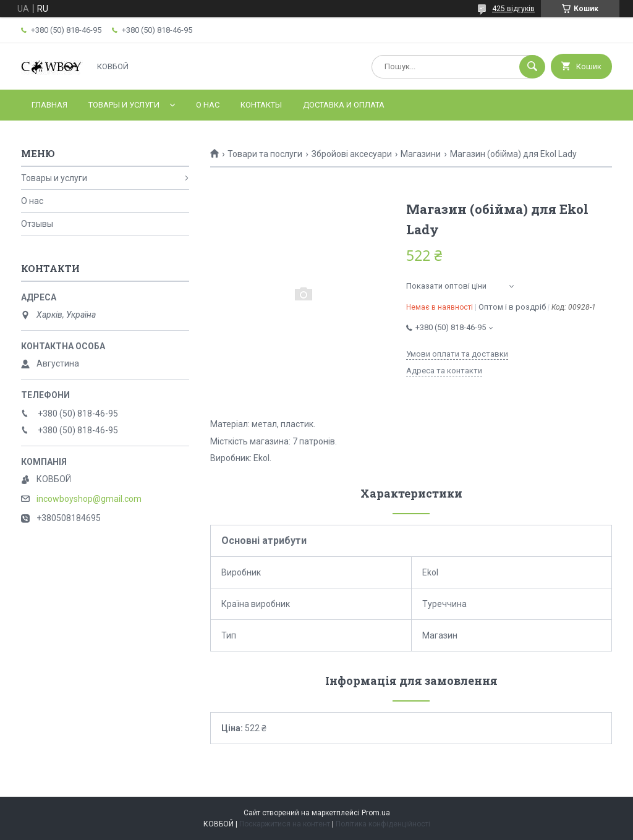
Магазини (421, 154)
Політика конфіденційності (383, 824)
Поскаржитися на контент (285, 824)
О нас (208, 105)
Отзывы (37, 224)
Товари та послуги (265, 154)
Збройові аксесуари (352, 154)
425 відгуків (513, 9)
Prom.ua (376, 813)
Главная (49, 105)
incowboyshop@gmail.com (89, 499)
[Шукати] (532, 67)
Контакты (261, 105)
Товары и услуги (124, 105)
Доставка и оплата (344, 105)
